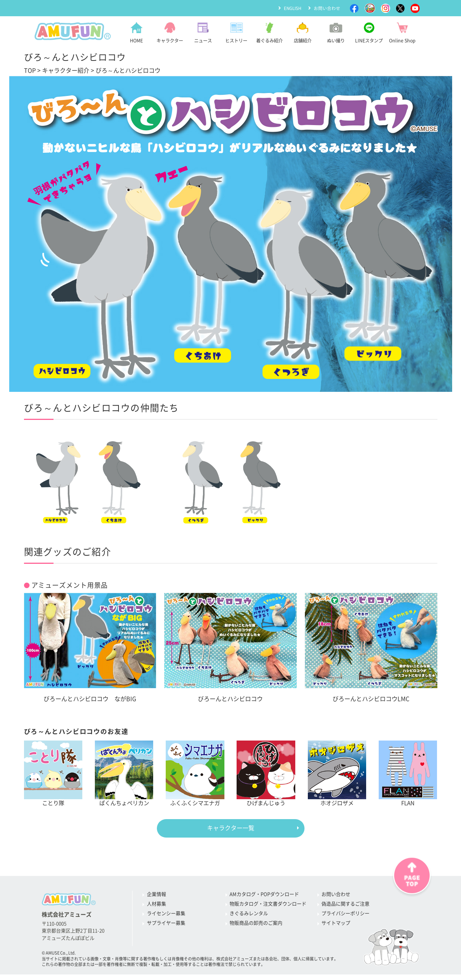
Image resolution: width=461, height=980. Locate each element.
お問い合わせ (327, 8)
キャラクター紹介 (66, 70)
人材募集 (156, 904)
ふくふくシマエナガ (195, 773)
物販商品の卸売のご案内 (256, 923)
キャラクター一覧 (231, 828)
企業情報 (156, 895)
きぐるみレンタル (249, 914)
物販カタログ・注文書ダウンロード (268, 904)
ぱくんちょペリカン (124, 773)
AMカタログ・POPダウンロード (264, 895)
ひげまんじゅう (266, 773)
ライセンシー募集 (166, 914)
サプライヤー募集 (166, 923)
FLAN (408, 773)
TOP (30, 70)
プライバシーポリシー (345, 914)
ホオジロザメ (337, 773)
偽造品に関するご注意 (345, 904)
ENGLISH (292, 8)
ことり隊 (53, 773)
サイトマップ (336, 923)
